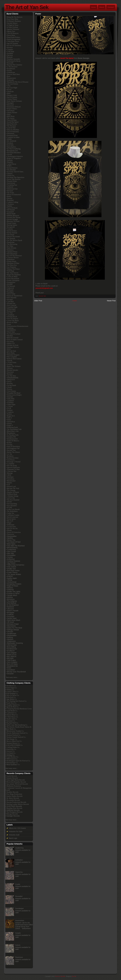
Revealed (19, 896)
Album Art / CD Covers (17, 828)
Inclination (19, 860)
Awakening (19, 848)
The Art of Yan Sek (27, 7)
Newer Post (111, 301)
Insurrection (20, 920)
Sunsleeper (20, 908)
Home (94, 7)
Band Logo (13, 838)
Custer (18, 884)
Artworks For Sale (16, 832)
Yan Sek (74, 976)
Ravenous (19, 957)
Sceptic (18, 933)
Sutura (18, 945)
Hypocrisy (19, 872)
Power (38, 14)
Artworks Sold (42, 296)
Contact (111, 7)
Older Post (38, 301)
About (102, 7)
